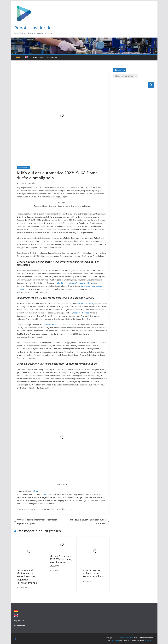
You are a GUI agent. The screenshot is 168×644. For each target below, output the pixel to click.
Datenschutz (53, 57)
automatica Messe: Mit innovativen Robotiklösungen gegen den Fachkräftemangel (28, 576)
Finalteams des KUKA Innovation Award (58, 325)
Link (45, 494)
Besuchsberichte (24, 167)
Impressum (38, 57)
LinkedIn (35, 491)
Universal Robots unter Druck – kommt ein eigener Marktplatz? (36, 522)
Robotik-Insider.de (33, 28)
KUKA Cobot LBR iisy (86, 303)
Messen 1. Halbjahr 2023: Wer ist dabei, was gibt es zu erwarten (61, 561)
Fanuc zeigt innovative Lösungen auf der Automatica (89, 522)
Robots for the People (81, 313)
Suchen (151, 85)
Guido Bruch (35, 183)
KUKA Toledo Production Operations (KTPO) (74, 283)
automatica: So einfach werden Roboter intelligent (93, 573)
